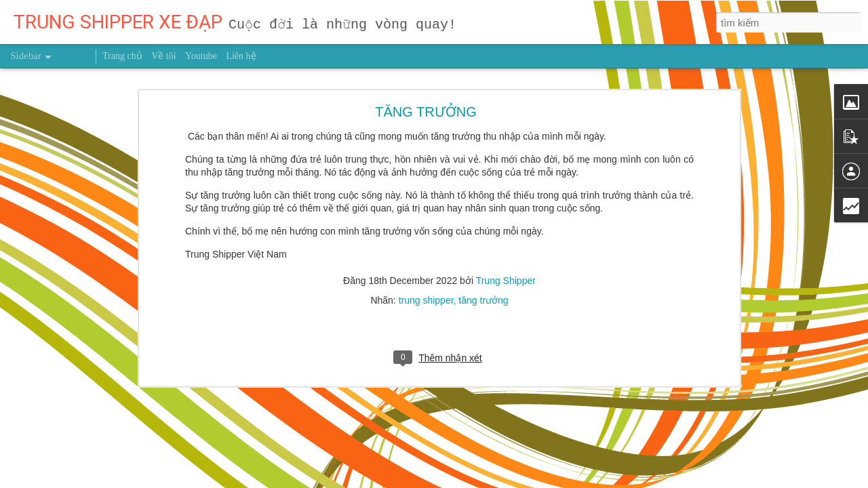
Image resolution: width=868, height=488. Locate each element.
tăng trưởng (483, 289)
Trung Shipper (506, 269)
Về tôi (163, 56)
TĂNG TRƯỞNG (426, 100)
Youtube (201, 56)
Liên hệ (241, 56)
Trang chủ (122, 56)
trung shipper (426, 289)
